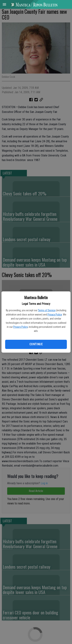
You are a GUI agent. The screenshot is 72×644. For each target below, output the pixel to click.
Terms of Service (47, 310)
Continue (36, 344)
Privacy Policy (55, 315)
